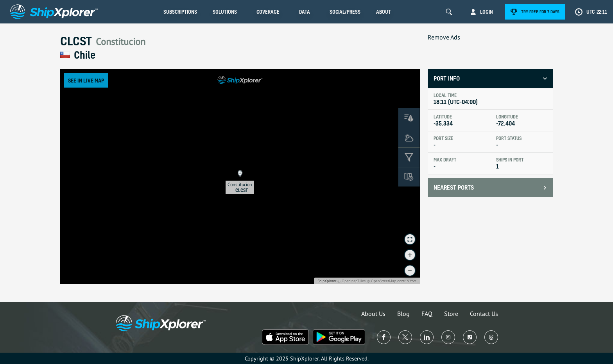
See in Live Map (86, 80)
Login (487, 12)
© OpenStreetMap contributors (392, 281)
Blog (403, 314)
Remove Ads (444, 37)
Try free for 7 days (540, 12)
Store (451, 314)
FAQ (427, 314)
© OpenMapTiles (351, 281)
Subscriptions (180, 12)
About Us (373, 314)
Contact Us (484, 314)
